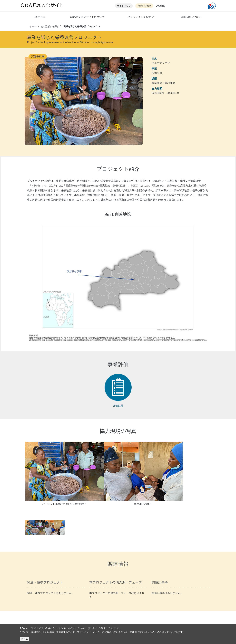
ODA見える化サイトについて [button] (87, 17)
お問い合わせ (144, 6)
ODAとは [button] (40, 17)
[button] (141, 17)
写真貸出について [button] (192, 17)
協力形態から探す (50, 26)
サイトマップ (124, 6)
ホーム (33, 26)
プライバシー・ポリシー (90, 632)
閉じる (24, 639)
